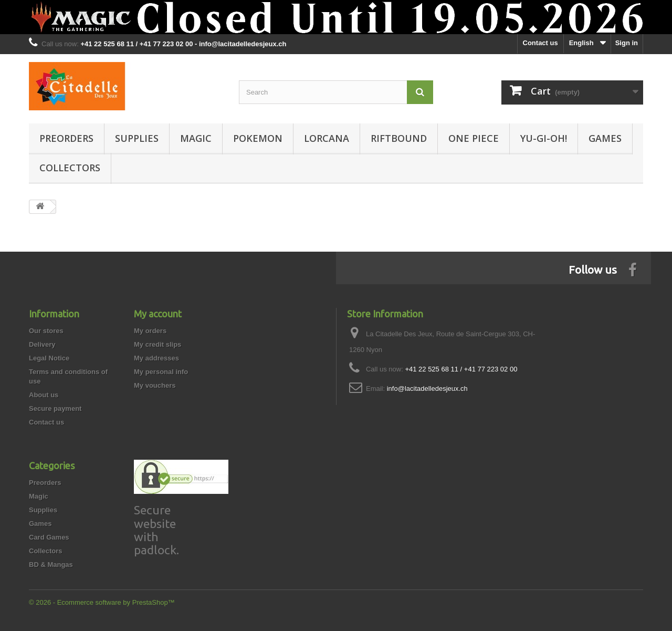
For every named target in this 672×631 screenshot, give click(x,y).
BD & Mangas (51, 565)
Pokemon (258, 138)
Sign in (627, 43)
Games (605, 138)
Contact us (540, 43)
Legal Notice (49, 358)
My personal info (161, 372)
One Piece (474, 138)
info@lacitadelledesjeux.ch (427, 389)
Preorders (66, 138)
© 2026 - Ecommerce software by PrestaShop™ (102, 602)
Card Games (49, 537)
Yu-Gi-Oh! (544, 138)
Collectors (70, 168)
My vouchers (155, 385)
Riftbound (399, 138)
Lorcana (327, 138)
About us (44, 395)
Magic (196, 138)
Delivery (42, 344)
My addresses (156, 358)
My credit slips (157, 344)
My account (158, 314)
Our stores (46, 331)
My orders (150, 331)
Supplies (137, 138)
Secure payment (55, 408)
